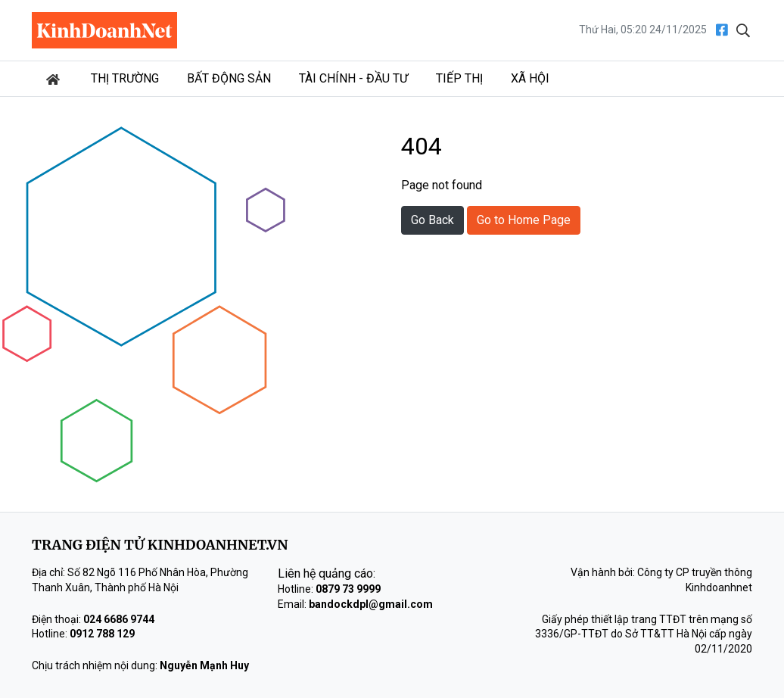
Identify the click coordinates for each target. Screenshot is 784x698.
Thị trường (125, 78)
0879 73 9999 (348, 589)
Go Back (432, 220)
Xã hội (530, 78)
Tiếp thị (459, 78)
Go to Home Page (524, 220)
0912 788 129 (102, 634)
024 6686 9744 (119, 619)
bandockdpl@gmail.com (371, 604)
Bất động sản (229, 78)
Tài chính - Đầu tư (353, 78)
